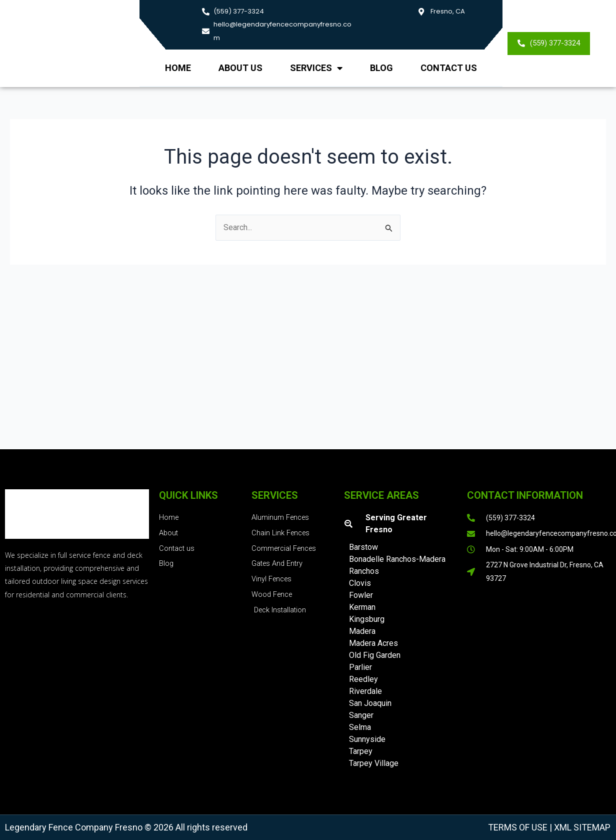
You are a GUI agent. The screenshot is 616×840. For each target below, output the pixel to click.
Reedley (363, 679)
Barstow (363, 547)
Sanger (361, 715)
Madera (362, 631)
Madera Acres (373, 643)
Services (316, 68)
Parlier (360, 667)
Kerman (362, 607)
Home (178, 68)
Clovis (360, 583)
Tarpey (361, 751)
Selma (360, 727)
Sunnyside (367, 739)
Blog (381, 68)
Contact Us (449, 68)
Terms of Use (518, 827)
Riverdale (365, 691)
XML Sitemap (581, 827)
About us (240, 68)
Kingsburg (367, 619)
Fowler (361, 595)
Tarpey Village (374, 763)
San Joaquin (370, 703)
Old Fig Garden (375, 655)
